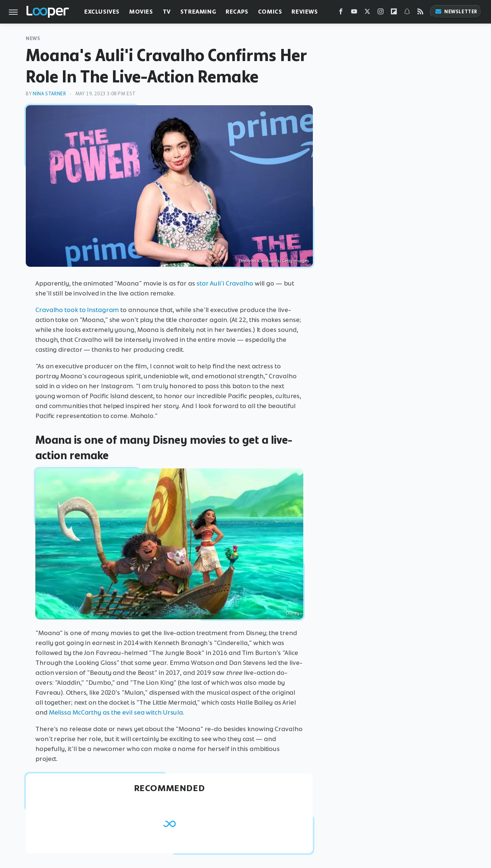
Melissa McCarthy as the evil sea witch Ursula (116, 712)
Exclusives (102, 12)
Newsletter (456, 12)
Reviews (305, 12)
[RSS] (420, 13)
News (33, 38)
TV (167, 12)
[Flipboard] (394, 13)
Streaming (198, 12)
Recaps (237, 12)
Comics (270, 12)
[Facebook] (341, 13)
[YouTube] (354, 13)
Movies (141, 12)
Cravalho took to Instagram (77, 310)
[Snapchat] (407, 13)
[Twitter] (367, 13)
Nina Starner (49, 94)
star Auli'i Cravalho (225, 283)
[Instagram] (381, 13)
